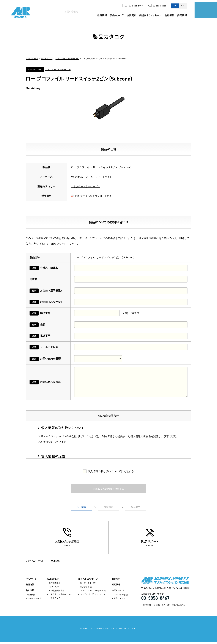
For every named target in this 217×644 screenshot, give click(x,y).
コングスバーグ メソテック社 (93, 597)
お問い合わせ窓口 (67, 542)
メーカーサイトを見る (98, 177)
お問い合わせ (204, 11)
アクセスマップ (34, 601)
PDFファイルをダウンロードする (95, 196)
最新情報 (102, 15)
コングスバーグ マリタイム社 (93, 593)
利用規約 (57, 563)
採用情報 (182, 15)
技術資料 (131, 15)
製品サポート (150, 542)
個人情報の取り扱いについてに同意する (111, 471)
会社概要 (31, 597)
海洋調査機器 (55, 586)
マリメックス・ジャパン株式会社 (21, 12)
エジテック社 (86, 589)
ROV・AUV (54, 589)
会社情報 (169, 15)
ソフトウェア (55, 601)
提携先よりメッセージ (150, 15)
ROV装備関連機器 (57, 593)
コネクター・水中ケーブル (66, 59)
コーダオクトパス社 (89, 586)
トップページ (31, 59)
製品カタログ (117, 15)
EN (183, 6)
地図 (187, 590)
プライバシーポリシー (36, 563)
